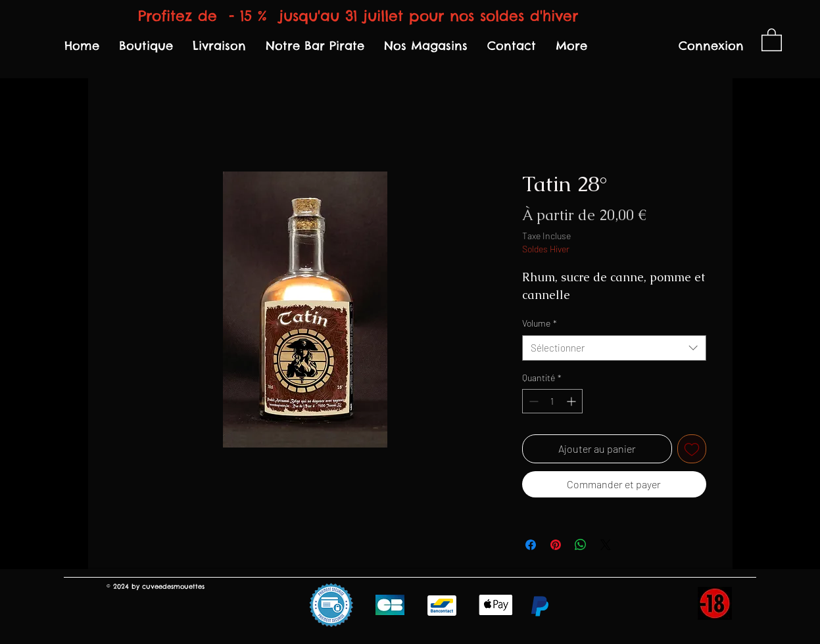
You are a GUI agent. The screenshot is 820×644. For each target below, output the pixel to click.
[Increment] (572, 401)
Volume (540, 323)
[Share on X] (606, 545)
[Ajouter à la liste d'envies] (692, 449)
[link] (772, 39)
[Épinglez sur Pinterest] (556, 545)
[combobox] (614, 348)
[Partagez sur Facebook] (531, 545)
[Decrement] (532, 401)
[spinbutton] (552, 401)
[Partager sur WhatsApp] (581, 545)
